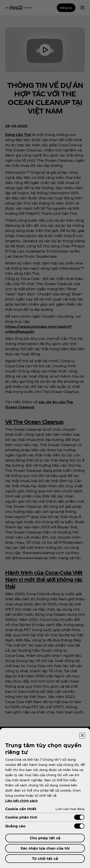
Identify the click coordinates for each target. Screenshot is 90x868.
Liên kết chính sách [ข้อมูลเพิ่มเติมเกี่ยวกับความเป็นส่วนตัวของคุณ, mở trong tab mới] (21, 801)
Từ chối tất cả (45, 858)
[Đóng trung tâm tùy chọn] (82, 736)
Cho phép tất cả (45, 838)
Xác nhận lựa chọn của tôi (45, 848)
